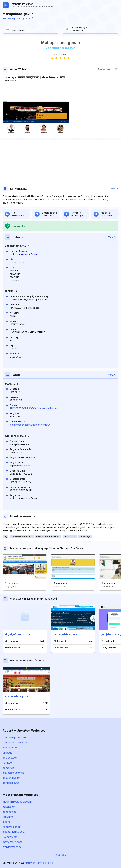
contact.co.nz (11, 783)
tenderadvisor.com (65, 634)
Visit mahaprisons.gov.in (18, 18)
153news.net (10, 837)
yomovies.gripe (12, 827)
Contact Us (61, 855)
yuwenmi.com (11, 748)
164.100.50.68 (17, 262)
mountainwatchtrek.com (17, 802)
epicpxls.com (10, 758)
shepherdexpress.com (16, 742)
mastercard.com (12, 842)
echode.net (9, 812)
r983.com (8, 763)
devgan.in (8, 768)
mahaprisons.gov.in (12, 200)
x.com (6, 822)
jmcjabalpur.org (111, 634)
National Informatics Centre (24, 254)
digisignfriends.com (17, 634)
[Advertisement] (60, 92)
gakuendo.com (11, 778)
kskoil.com (9, 807)
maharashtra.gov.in (17, 696)
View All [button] (114, 189)
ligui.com (8, 817)
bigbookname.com (14, 832)
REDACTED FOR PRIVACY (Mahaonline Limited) (34, 408)
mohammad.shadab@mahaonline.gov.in (30, 425)
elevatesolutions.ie (13, 773)
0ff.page (7, 753)
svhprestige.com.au (14, 737)
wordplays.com (12, 847)
